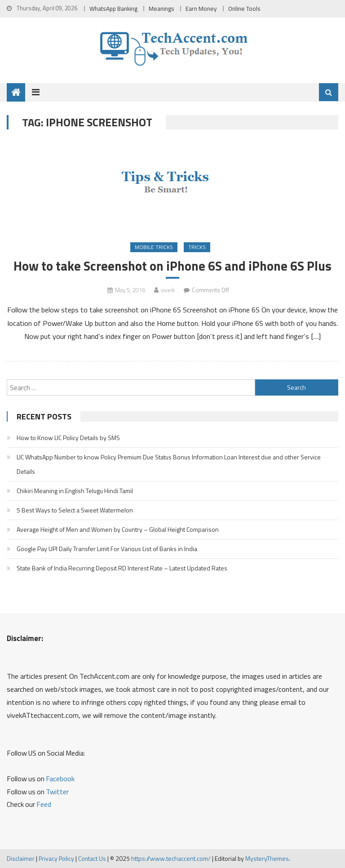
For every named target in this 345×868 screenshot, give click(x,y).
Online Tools (244, 9)
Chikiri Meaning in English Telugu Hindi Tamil (75, 491)
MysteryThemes (267, 858)
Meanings (161, 9)
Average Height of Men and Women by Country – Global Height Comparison (118, 529)
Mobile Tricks (154, 247)
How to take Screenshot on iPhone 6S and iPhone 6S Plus (172, 266)
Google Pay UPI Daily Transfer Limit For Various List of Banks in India (107, 549)
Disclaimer (21, 858)
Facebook (60, 779)
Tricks (197, 247)
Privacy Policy (56, 858)
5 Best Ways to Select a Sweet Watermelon (75, 510)
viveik (168, 290)
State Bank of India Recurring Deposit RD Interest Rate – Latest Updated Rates (122, 568)
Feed (44, 804)
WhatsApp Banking (113, 9)
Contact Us (92, 858)
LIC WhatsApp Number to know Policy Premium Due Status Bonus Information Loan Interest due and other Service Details (169, 464)
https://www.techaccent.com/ (171, 858)
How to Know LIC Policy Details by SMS (68, 438)
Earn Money (201, 9)
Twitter (57, 792)
